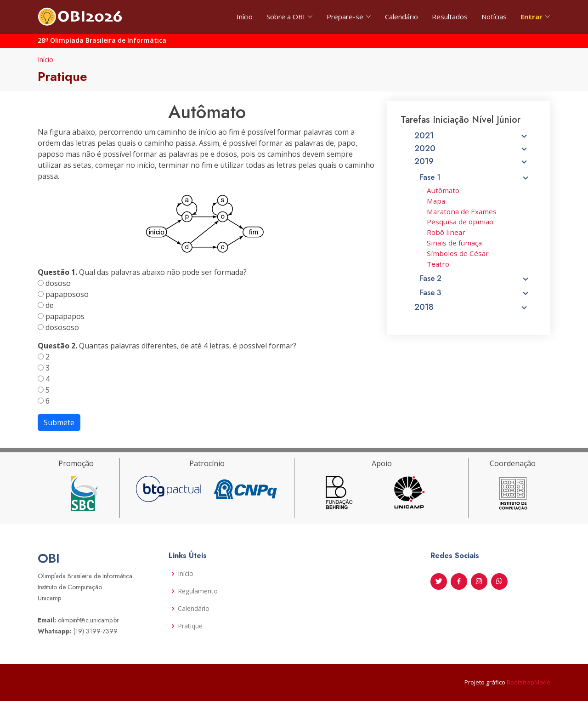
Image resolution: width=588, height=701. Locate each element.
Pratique (190, 626)
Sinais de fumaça (455, 243)
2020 (472, 152)
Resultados (450, 17)
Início (245, 17)
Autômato (444, 193)
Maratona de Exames (462, 213)
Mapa (437, 203)
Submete (59, 422)
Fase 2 (475, 278)
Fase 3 (475, 291)
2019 (472, 165)
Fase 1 (475, 180)
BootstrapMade (529, 682)
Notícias (494, 17)
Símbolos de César (458, 254)
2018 (472, 305)
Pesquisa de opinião (460, 223)
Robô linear (447, 233)
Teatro (439, 264)
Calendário (401, 17)
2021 (472, 140)
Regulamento (198, 591)
